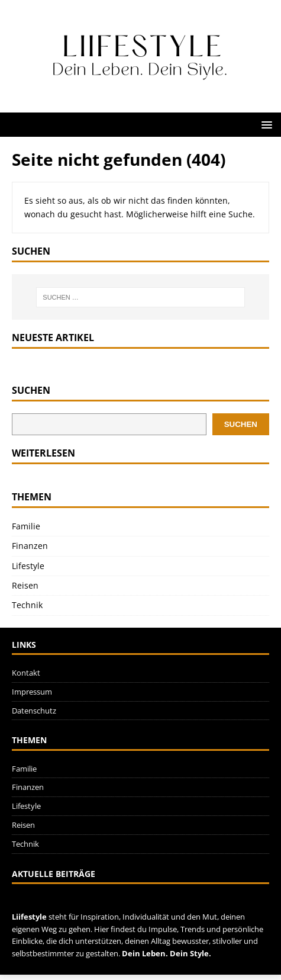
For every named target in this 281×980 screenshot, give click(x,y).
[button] (265, 124)
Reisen (25, 585)
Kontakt (26, 673)
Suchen (31, 391)
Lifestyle (28, 566)
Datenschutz (34, 711)
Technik (27, 605)
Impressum (32, 692)
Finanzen (30, 546)
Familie (26, 526)
